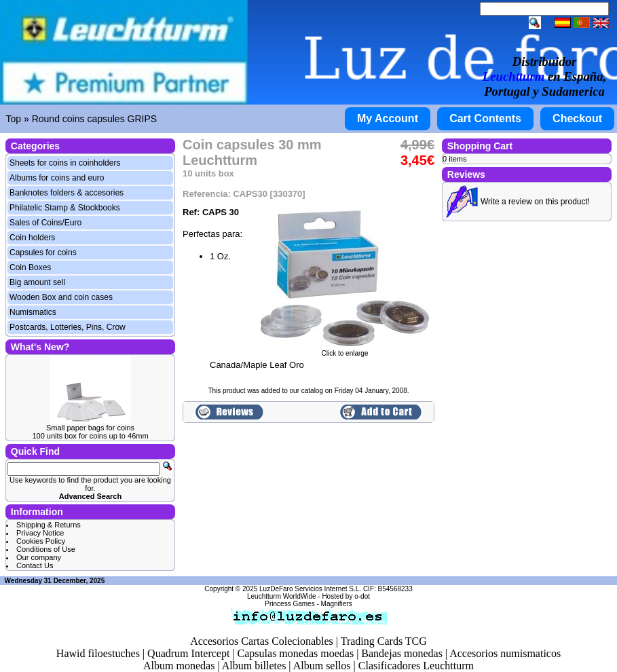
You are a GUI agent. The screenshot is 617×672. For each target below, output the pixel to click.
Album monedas (179, 666)
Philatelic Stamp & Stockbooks (65, 208)
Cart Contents (485, 118)
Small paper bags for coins (90, 428)
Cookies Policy (41, 541)
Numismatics (33, 312)
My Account (388, 118)
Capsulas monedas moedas (296, 653)
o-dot (362, 596)
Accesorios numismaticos (505, 653)
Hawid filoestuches (98, 653)
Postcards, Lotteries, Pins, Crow (68, 327)
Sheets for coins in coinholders (65, 163)
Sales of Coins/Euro (45, 223)
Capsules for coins (43, 253)
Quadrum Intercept (188, 653)
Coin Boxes (30, 267)
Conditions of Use (46, 549)
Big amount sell (37, 282)
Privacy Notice (40, 533)
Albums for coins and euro (57, 178)
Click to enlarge (345, 350)
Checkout (577, 118)
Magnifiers (337, 604)
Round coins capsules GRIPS (94, 119)
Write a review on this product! (535, 202)
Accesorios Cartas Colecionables (262, 641)
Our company (39, 557)
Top (14, 119)
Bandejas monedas (402, 653)
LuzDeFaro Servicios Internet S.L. (310, 589)
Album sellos (322, 666)
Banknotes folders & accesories (67, 193)
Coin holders (32, 238)
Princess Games (289, 604)
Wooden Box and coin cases (61, 297)
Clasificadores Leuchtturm (416, 666)
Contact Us (35, 565)
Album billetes (254, 666)
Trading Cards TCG (384, 641)
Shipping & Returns (49, 525)
